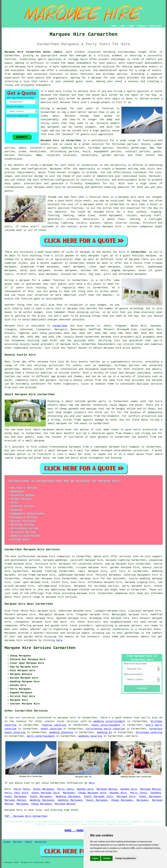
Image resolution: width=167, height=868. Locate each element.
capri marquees (74, 267)
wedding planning (61, 732)
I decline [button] (107, 858)
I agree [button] (95, 858)
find (15, 611)
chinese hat (69, 274)
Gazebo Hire (85, 789)
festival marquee (144, 256)
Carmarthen (138, 252)
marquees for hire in (40, 568)
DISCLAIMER (155, 26)
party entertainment (41, 736)
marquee (124, 197)
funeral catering (54, 725)
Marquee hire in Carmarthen (61, 140)
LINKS (122, 26)
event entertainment (106, 725)
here (59, 640)
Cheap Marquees (122, 800)
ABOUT (132, 26)
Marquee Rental (107, 789)
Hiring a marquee (17, 280)
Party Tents (22, 789)
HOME (114, 26)
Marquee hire (14, 326)
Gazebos (156, 793)
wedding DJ (104, 732)
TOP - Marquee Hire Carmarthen (26, 816)
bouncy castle (83, 380)
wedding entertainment (109, 721)
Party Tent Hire (16, 793)
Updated (28, 842)
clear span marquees (105, 267)
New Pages (18, 842)
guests (62, 284)
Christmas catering (149, 732)
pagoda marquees (123, 270)
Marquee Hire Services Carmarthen (40, 648)
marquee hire (110, 337)
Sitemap (7, 842)
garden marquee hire (125, 568)
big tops (95, 274)
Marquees (69, 793)
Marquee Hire (126, 797)
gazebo (70, 256)
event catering (51, 729)
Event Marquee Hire (45, 793)
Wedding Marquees (68, 797)
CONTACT (142, 26)
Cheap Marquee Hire (92, 793)
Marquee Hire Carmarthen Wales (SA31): (34, 52)
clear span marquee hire (31, 582)
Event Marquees (44, 789)
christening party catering (105, 729)
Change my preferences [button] (125, 858)
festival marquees (108, 575)
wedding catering (90, 736)
